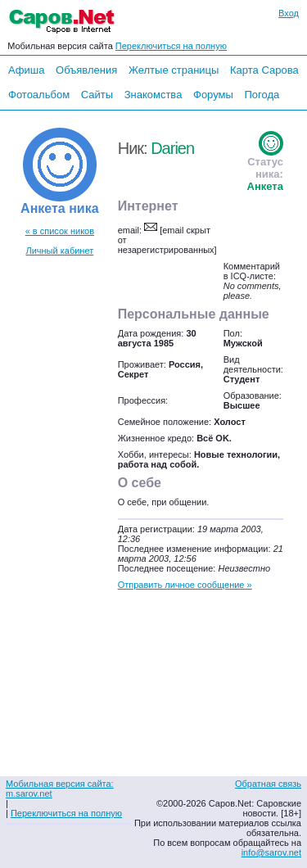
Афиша (26, 70)
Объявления (86, 70)
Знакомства (153, 95)
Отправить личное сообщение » (185, 585)
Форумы (213, 95)
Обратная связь (268, 784)
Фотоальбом (39, 95)
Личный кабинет (59, 251)
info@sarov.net (271, 852)
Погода (262, 95)
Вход (289, 13)
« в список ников (60, 231)
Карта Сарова (264, 70)
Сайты (97, 95)
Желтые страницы (174, 70)
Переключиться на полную (171, 46)
